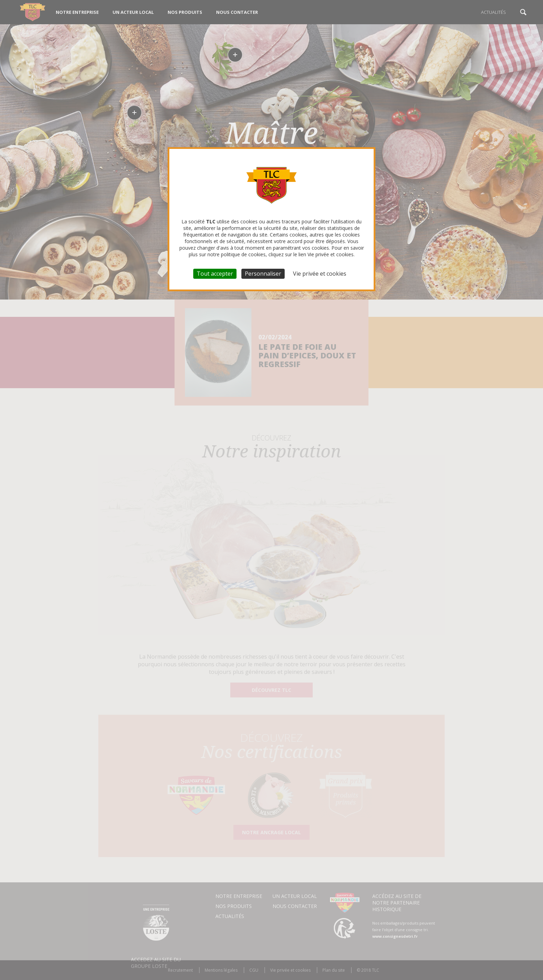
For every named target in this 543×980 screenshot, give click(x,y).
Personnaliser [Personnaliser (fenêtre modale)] (263, 274)
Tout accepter (215, 274)
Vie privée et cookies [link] (320, 274)
